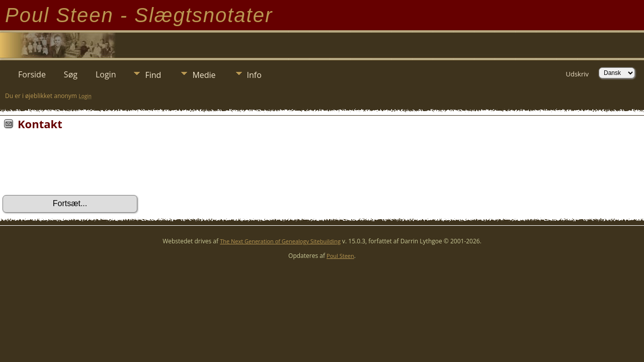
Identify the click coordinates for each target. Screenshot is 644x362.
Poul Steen (340, 256)
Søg (71, 74)
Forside (32, 74)
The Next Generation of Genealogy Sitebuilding (280, 241)
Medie (204, 75)
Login (106, 74)
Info (254, 75)
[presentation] (79, 166)
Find (153, 75)
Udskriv (577, 74)
